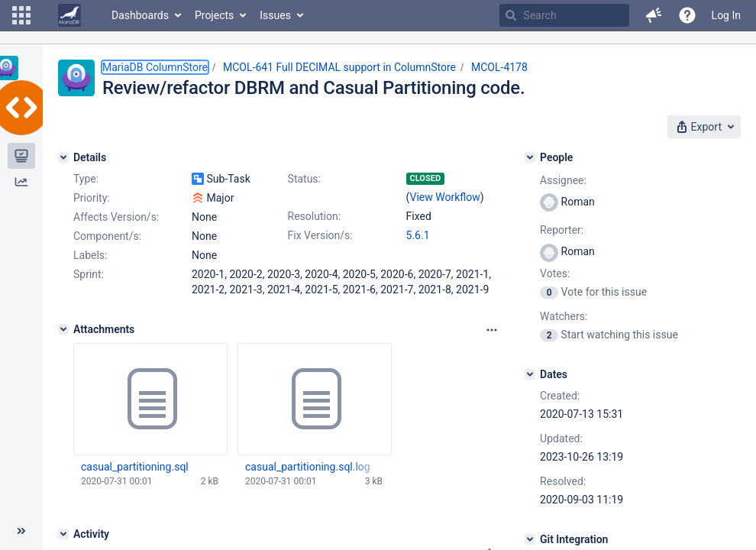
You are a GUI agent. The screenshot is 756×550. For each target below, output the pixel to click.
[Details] (63, 157)
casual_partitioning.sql (135, 467)
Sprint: (89, 274)
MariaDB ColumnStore (155, 67)
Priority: (92, 198)
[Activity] (63, 534)
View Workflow (445, 197)
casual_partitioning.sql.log (308, 467)
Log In (726, 15)
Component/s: (107, 236)
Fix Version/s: (320, 235)
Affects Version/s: (116, 217)
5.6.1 (418, 235)
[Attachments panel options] (492, 330)
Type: (86, 179)
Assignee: (563, 180)
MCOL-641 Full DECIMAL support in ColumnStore (339, 67)
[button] (21, 15)
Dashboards (140, 15)
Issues (275, 15)
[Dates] (530, 374)
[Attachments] (63, 329)
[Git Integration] (530, 539)
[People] (530, 157)
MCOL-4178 (499, 67)
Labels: (90, 255)
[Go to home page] (69, 15)
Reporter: (562, 230)
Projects (214, 15)
